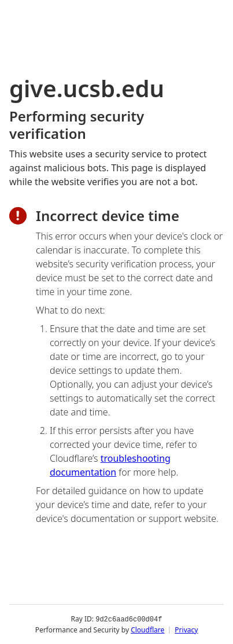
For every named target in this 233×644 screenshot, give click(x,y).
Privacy (186, 629)
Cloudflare (147, 629)
